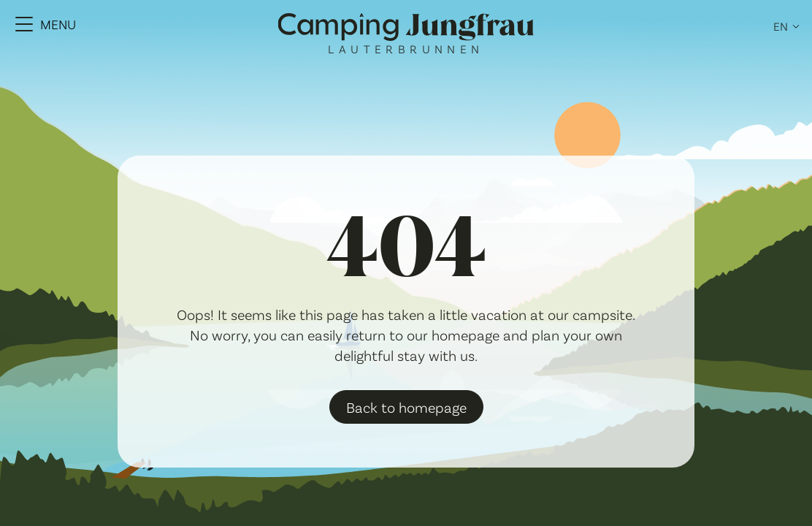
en (781, 26)
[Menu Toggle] (46, 24)
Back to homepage (406, 407)
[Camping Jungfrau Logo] (406, 28)
